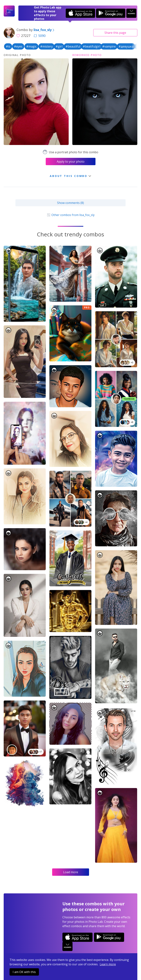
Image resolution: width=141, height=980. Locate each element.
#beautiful (73, 46)
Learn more (108, 964)
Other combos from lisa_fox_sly (70, 215)
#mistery (46, 46)
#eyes (18, 46)
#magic (31, 46)
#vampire (109, 46)
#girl (59, 46)
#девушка (126, 46)
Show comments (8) (70, 203)
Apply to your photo (71, 161)
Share (115, 33)
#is (8, 46)
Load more (71, 872)
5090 (40, 36)
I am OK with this (24, 972)
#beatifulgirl (92, 46)
